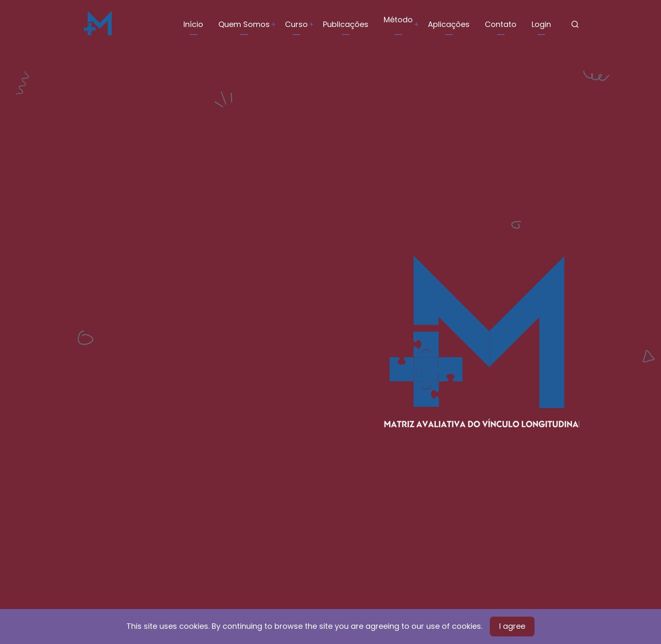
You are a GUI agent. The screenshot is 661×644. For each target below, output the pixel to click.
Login (541, 24)
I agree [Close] (512, 626)
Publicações (346, 24)
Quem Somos (244, 24)
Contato (501, 24)
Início (193, 24)
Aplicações (449, 24)
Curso (296, 24)
